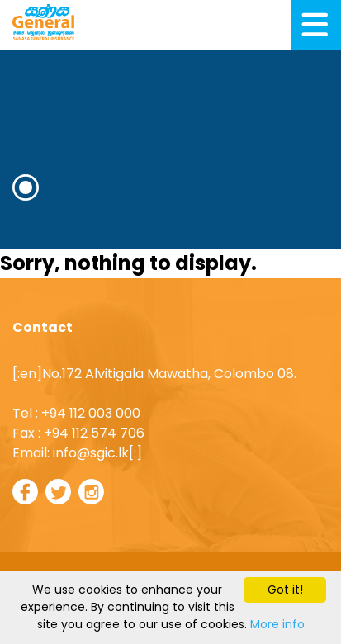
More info (277, 624)
